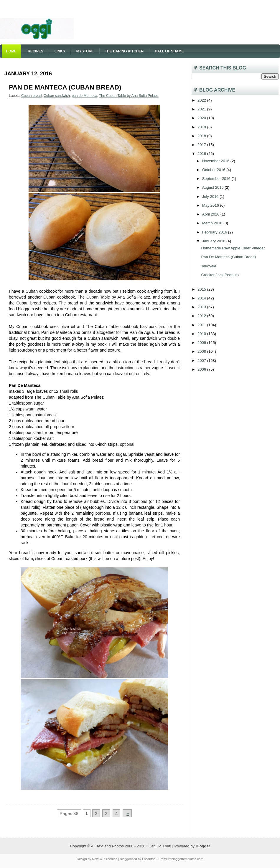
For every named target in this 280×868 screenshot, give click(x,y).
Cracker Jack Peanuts (220, 275)
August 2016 (214, 187)
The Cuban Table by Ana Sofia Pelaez (129, 96)
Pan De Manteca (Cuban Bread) (65, 87)
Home (11, 51)
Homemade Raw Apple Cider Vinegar (233, 248)
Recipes (36, 51)
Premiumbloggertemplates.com (181, 859)
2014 (202, 298)
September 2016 (217, 179)
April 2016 (211, 214)
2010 (202, 334)
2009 (202, 343)
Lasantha (149, 859)
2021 (202, 109)
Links (60, 51)
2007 (202, 361)
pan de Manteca (85, 96)
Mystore (85, 51)
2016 (202, 154)
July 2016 (211, 197)
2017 (202, 145)
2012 (202, 316)
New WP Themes (104, 859)
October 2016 (214, 170)
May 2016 (211, 205)
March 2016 (213, 223)
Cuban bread (31, 96)
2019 (202, 127)
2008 (202, 351)
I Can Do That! (159, 846)
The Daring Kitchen (124, 51)
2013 (202, 307)
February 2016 (215, 232)
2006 (202, 369)
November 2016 (216, 161)
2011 (202, 325)
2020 (202, 118)
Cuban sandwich (57, 96)
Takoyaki (209, 266)
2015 (202, 289)
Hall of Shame (169, 51)
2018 (202, 136)
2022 (202, 100)
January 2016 (214, 241)
